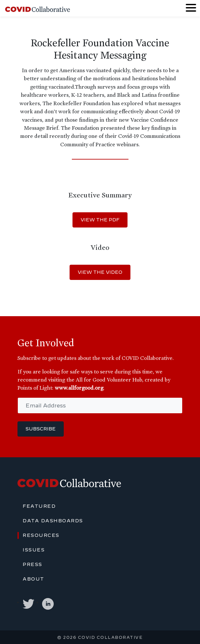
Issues (34, 550)
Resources (41, 535)
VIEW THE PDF (100, 220)
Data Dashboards (53, 521)
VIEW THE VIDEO (100, 272)
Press (33, 564)
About (33, 579)
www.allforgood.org (79, 388)
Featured (39, 506)
